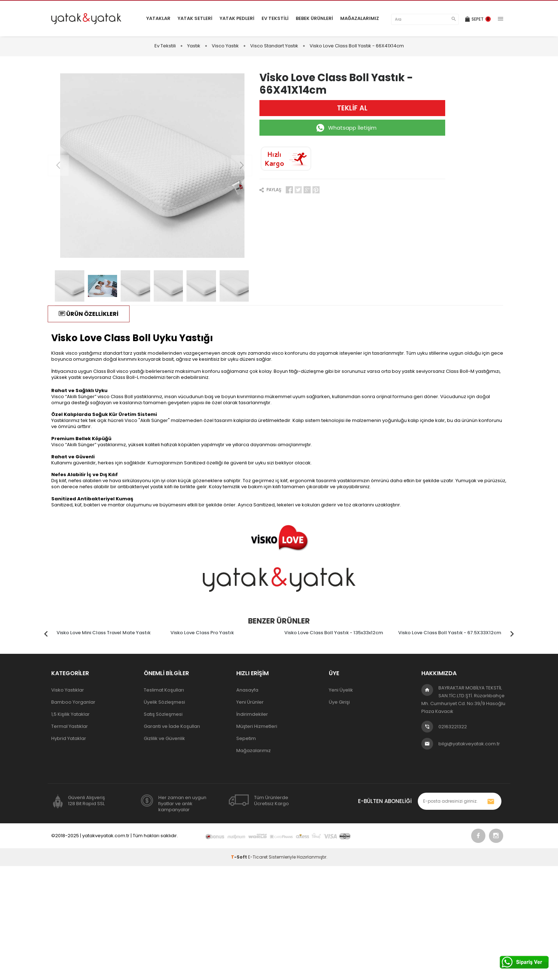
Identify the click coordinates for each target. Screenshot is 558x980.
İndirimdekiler (252, 714)
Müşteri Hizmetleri (257, 726)
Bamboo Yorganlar (73, 702)
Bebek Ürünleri (314, 18)
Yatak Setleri (195, 18)
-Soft (239, 857)
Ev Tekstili (275, 18)
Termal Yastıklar (70, 726)
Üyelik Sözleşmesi (164, 702)
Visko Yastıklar (68, 690)
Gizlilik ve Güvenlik (164, 738)
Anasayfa (247, 690)
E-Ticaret (258, 857)
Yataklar (158, 18)
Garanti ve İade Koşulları (172, 726)
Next (512, 632)
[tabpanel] (108, 632)
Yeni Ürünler (250, 702)
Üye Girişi (339, 702)
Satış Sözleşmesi (163, 714)
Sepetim (246, 738)
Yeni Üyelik (341, 690)
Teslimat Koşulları (164, 690)
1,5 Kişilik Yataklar (70, 714)
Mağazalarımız (360, 18)
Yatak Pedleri (237, 18)
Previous (46, 632)
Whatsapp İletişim (352, 128)
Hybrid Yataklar (69, 738)
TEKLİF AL (352, 108)
